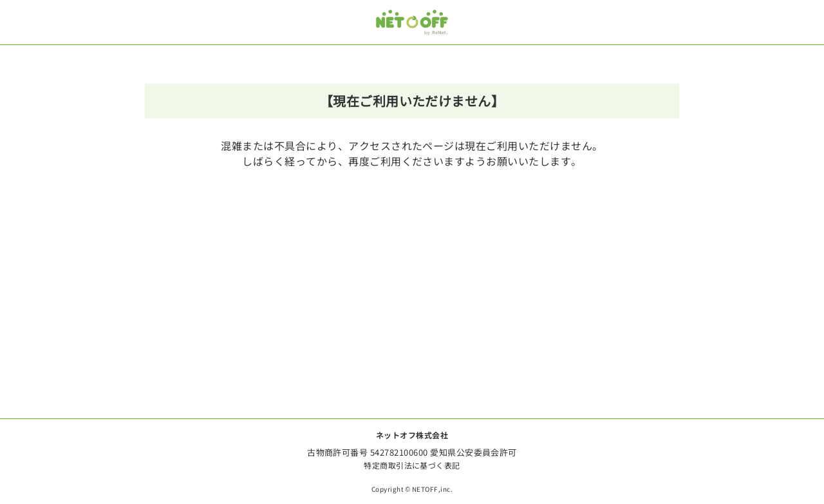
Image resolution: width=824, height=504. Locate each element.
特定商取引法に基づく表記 (412, 465)
